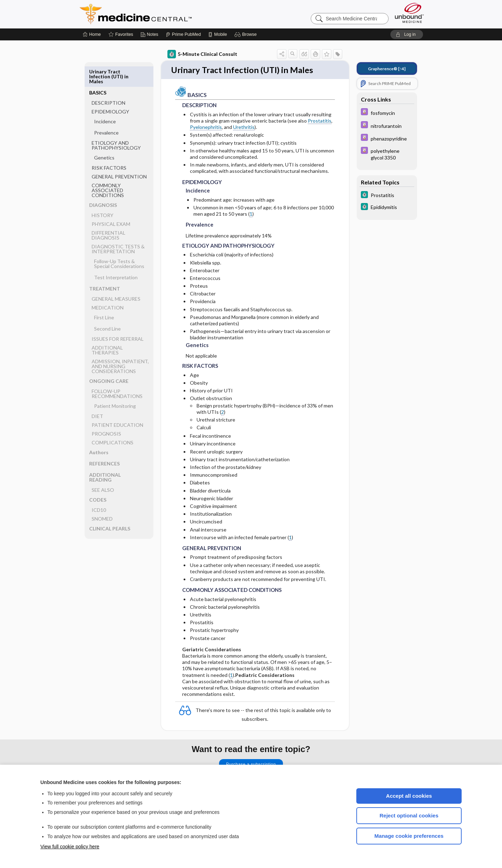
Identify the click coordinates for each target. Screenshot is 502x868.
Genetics (104, 136)
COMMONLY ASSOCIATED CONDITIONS (108, 169)
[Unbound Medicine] (409, 13)
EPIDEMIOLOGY (110, 90)
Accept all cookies (409, 796)
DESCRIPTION (108, 82)
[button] (247, 34)
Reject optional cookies (409, 815)
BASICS (98, 71)
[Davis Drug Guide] (387, 113)
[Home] (92, 34)
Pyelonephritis (206, 128)
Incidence (105, 100)
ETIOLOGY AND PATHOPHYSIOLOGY (116, 124)
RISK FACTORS (109, 147)
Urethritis (244, 128)
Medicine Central (167, 14)
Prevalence (106, 112)
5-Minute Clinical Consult (202, 54)
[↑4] (387, 69)
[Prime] (183, 34)
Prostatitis (320, 121)
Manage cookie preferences (409, 836)
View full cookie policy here (70, 847)
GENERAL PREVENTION (119, 155)
